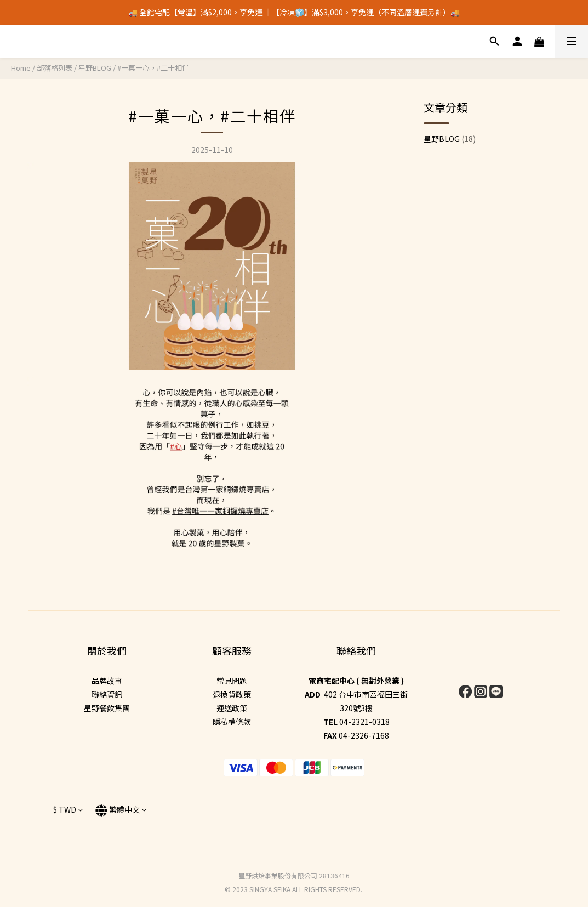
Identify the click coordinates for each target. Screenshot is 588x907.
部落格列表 (55, 68)
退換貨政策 (232, 694)
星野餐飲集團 (107, 708)
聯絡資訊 (107, 694)
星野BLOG (95, 68)
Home (21, 68)
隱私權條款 (232, 722)
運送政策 (232, 708)
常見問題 (232, 681)
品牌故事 (107, 681)
